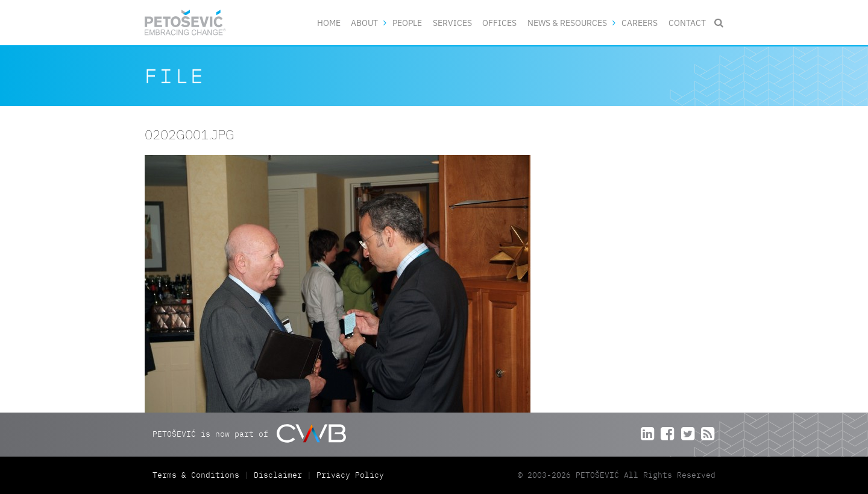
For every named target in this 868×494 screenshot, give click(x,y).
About (364, 23)
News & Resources (567, 23)
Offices (499, 23)
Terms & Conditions (198, 475)
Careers (640, 23)
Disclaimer (278, 475)
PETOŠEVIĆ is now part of (249, 433)
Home (329, 23)
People (407, 23)
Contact (687, 23)
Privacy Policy (350, 475)
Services (452, 23)
